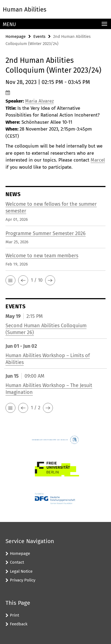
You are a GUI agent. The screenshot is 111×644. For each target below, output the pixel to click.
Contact (17, 562)
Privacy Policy (23, 580)
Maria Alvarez (39, 101)
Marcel (98, 160)
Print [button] (14, 615)
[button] (10, 280)
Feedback (19, 624)
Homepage (16, 36)
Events (39, 36)
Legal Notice (21, 571)
